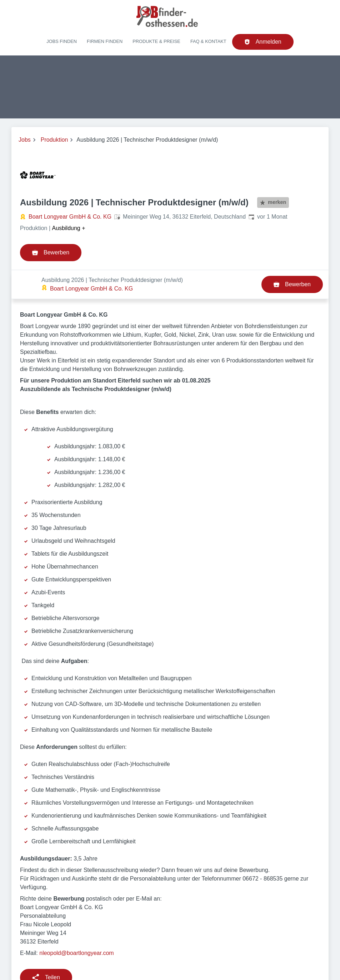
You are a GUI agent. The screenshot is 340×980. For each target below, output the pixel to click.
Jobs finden (62, 41)
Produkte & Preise (156, 41)
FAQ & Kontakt (208, 41)
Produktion (54, 140)
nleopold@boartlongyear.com (76, 924)
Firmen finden (105, 41)
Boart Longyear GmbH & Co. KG (70, 217)
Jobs (25, 140)
